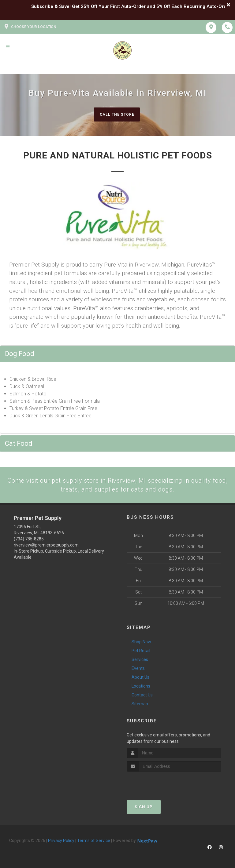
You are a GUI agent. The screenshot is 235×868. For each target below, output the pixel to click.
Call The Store (117, 114)
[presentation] (159, 784)
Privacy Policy (61, 842)
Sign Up (144, 808)
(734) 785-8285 (29, 540)
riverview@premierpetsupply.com (46, 547)
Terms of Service (94, 842)
